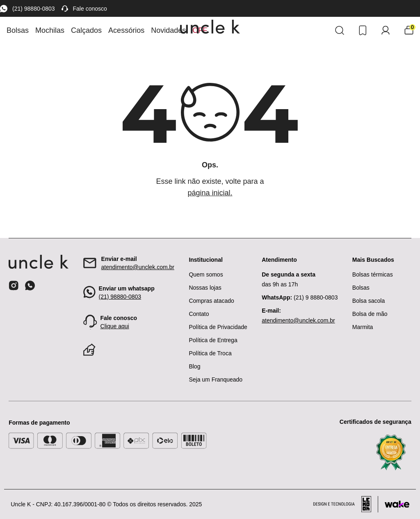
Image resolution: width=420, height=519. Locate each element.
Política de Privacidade (218, 327)
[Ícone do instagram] (14, 286)
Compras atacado (211, 301)
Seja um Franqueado (216, 380)
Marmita (363, 327)
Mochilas (50, 30)
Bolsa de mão (370, 314)
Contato (199, 314)
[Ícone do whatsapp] (30, 285)
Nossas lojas (205, 288)
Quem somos (206, 274)
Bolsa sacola (369, 301)
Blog (194, 366)
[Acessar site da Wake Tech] (397, 504)
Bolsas (18, 30)
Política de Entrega (213, 340)
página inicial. (210, 193)
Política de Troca (210, 353)
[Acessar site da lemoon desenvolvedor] (346, 504)
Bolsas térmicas (373, 274)
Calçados (86, 30)
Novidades (168, 30)
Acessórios (126, 30)
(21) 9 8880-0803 (300, 297)
